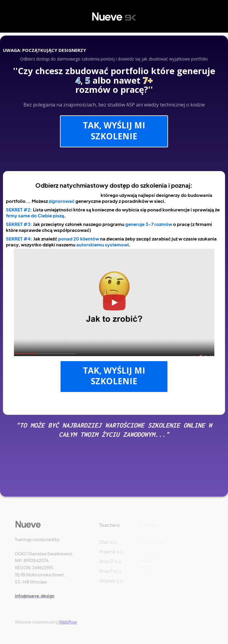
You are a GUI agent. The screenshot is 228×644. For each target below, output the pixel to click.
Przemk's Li (112, 552)
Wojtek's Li (111, 581)
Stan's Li (108, 542)
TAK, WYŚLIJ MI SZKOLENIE (114, 130)
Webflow (68, 622)
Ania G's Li (110, 561)
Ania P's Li (110, 571)
